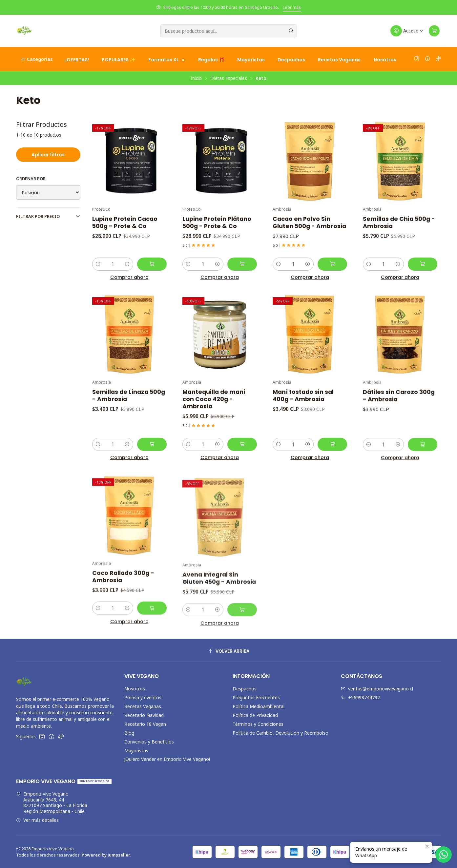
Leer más (292, 7)
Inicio (196, 78)
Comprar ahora (129, 277)
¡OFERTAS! (77, 60)
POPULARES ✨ (118, 60)
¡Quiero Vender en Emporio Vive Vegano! (167, 759)
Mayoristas (251, 60)
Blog (129, 733)
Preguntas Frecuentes (256, 697)
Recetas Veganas (339, 60)
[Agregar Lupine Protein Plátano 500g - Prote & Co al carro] (242, 264)
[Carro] (434, 31)
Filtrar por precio (48, 216)
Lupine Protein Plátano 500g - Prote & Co (217, 222)
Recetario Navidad (144, 715)
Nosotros (385, 60)
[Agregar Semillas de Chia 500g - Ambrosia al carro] (423, 264)
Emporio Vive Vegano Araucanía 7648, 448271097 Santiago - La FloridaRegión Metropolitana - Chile (52, 802)
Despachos (291, 60)
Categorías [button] (36, 59)
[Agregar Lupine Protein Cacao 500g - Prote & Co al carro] (152, 264)
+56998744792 (360, 697)
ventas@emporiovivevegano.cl (377, 689)
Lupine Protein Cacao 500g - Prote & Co (125, 222)
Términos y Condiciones (258, 724)
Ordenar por (31, 179)
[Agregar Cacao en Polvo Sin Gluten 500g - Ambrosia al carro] (332, 264)
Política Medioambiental (259, 706)
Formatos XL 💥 (167, 60)
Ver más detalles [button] (37, 820)
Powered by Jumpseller (106, 855)
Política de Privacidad (255, 715)
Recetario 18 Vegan (145, 724)
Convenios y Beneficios (149, 742)
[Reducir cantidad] (98, 264)
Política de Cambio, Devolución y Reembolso (280, 733)
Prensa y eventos (143, 697)
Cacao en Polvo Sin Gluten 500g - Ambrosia (309, 222)
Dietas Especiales (229, 78)
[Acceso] (407, 31)
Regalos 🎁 (211, 60)
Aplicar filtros (48, 155)
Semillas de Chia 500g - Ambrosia (399, 222)
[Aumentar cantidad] (127, 264)
